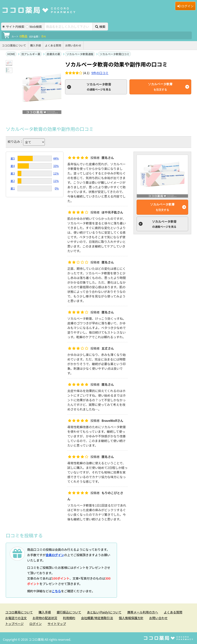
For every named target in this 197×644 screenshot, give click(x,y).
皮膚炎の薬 (53, 54)
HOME (11, 54)
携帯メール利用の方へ (143, 612)
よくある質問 (53, 45)
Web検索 (34, 27)
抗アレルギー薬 (31, 54)
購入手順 (36, 45)
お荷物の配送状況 (45, 618)
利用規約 (69, 618)
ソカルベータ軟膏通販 (80, 54)
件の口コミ (100, 73)
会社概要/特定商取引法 (97, 618)
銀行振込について (69, 612)
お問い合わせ (73, 45)
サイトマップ (57, 624)
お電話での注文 (16, 618)
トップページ (14, 624)
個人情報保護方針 (131, 618)
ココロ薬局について (14, 45)
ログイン (185, 6)
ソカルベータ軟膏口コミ (114, 54)
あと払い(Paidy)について (104, 612)
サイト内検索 (13, 27)
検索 (100, 27)
